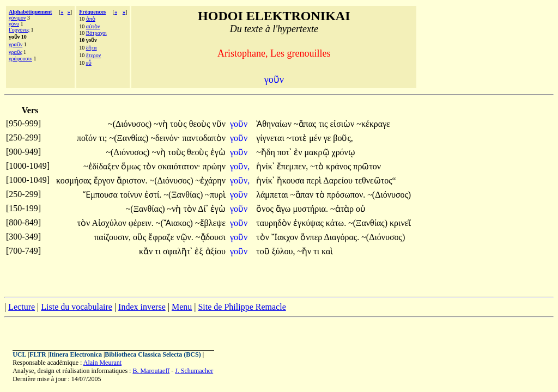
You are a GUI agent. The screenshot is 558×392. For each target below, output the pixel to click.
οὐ (361, 209)
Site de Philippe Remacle (242, 307)
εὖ (89, 63)
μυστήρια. (310, 209)
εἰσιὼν (343, 124)
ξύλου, (284, 251)
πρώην (214, 166)
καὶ (327, 251)
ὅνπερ (312, 237)
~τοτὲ (298, 138)
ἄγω (284, 209)
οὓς (141, 237)
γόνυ (14, 24)
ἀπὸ (91, 19)
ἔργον (105, 180)
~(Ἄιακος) (174, 223)
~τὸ (318, 166)
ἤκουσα (292, 180)
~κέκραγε (373, 124)
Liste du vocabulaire (77, 307)
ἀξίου (216, 251)
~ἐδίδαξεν (102, 166)
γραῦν (16, 44)
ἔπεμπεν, (292, 166)
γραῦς (16, 52)
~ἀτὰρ (343, 209)
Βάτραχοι (96, 33)
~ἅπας (306, 124)
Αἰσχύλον (110, 223)
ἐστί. (153, 195)
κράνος (339, 166)
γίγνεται (271, 138)
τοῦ (264, 251)
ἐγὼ (218, 152)
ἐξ (200, 251)
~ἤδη (267, 152)
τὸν (150, 166)
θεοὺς (201, 124)
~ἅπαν (303, 195)
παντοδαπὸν (204, 138)
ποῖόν (88, 138)
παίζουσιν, (113, 237)
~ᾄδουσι (211, 237)
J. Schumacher (194, 371)
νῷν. (184, 237)
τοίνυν (132, 195)
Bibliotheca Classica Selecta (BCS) (153, 354)
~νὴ (162, 124)
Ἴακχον (286, 237)
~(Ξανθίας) (129, 138)
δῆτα (92, 48)
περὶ (315, 180)
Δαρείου (339, 180)
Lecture (22, 307)
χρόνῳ (344, 152)
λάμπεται (273, 195)
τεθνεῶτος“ (375, 180)
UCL (19, 354)
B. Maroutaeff (151, 371)
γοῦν (240, 124)
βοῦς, (343, 138)
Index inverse (142, 307)
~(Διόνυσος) (130, 124)
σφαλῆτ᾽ (178, 251)
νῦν (219, 124)
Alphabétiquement (30, 12)
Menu (182, 307)
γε (329, 138)
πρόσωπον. (346, 195)
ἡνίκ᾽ (265, 166)
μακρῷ (318, 152)
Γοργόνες (19, 30)
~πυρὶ (215, 195)
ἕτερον (94, 55)
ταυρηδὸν (275, 223)
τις (324, 124)
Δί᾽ (203, 209)
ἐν (299, 152)
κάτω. (336, 223)
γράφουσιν (20, 59)
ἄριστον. (132, 180)
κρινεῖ (400, 223)
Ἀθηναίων (275, 124)
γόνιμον (17, 18)
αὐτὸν (93, 26)
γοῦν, (240, 166)
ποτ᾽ (285, 152)
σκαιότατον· (179, 166)
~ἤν (305, 251)
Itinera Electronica (75, 354)
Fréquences (92, 12)
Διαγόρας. (341, 237)
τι (159, 251)
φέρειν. (141, 223)
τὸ (321, 195)
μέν (316, 138)
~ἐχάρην (211, 180)
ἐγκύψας (310, 223)
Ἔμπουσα (101, 195)
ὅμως (132, 166)
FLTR (38, 354)
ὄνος (266, 209)
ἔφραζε (162, 237)
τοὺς (180, 124)
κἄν (147, 251)
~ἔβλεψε (210, 223)
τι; (103, 138)
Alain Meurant (102, 363)
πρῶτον (367, 166)
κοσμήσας (75, 180)
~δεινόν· (165, 138)
